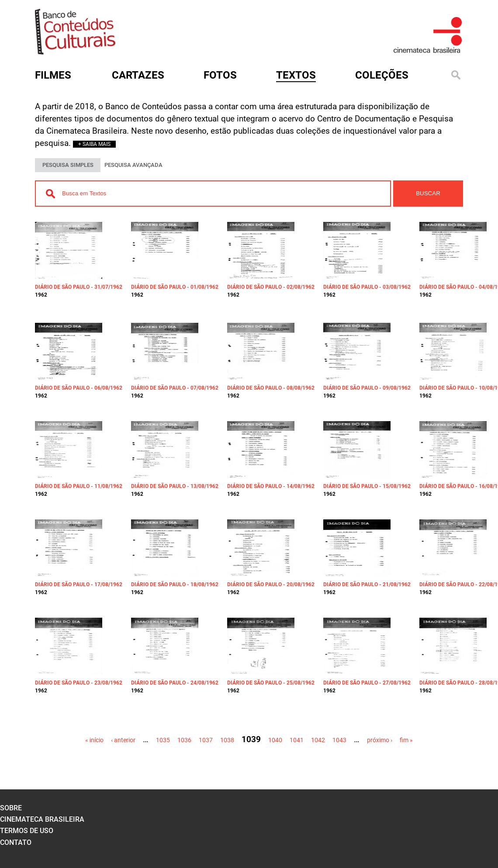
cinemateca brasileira (42, 819)
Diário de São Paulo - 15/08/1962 (367, 486)
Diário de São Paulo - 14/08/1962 (271, 486)
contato (16, 842)
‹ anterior (123, 740)
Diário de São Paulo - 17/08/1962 (79, 584)
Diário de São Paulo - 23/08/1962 (79, 683)
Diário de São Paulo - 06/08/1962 (79, 388)
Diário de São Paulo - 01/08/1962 (175, 287)
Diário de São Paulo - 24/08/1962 (175, 683)
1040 (275, 740)
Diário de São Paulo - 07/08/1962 (175, 388)
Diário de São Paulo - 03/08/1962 (367, 287)
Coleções (382, 75)
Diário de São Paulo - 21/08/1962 (367, 584)
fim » (406, 740)
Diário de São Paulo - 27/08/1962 (367, 683)
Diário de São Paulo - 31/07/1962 (79, 287)
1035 (163, 740)
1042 (318, 740)
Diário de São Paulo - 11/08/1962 (79, 486)
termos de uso (27, 831)
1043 (339, 740)
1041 (297, 740)
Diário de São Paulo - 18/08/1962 (175, 584)
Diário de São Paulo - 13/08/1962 (175, 486)
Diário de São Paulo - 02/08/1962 (271, 287)
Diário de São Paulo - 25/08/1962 (271, 683)
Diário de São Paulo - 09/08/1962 (367, 388)
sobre (11, 808)
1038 (227, 740)
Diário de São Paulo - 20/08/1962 (271, 584)
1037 (206, 740)
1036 (184, 740)
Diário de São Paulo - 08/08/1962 (271, 388)
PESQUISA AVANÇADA (133, 165)
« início (94, 740)
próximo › (380, 740)
